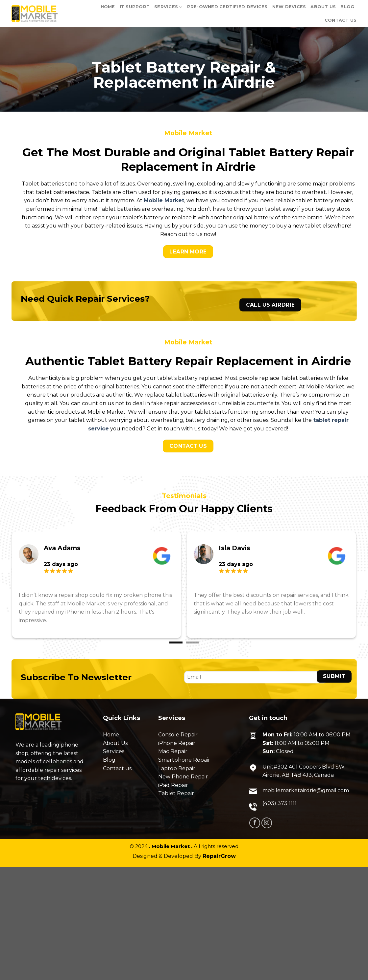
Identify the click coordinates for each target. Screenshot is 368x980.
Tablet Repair (176, 793)
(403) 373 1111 (280, 803)
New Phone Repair (183, 777)
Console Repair (178, 735)
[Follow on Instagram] (267, 823)
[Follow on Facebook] (255, 823)
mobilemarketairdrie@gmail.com (306, 790)
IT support (135, 7)
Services (168, 7)
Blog (347, 7)
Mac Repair (173, 751)
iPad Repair (173, 785)
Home (108, 7)
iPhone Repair (177, 743)
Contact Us (341, 20)
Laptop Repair (177, 768)
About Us (323, 7)
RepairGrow (219, 856)
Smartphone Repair (184, 760)
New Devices (289, 7)
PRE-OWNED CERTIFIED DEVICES (227, 7)
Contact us (117, 768)
